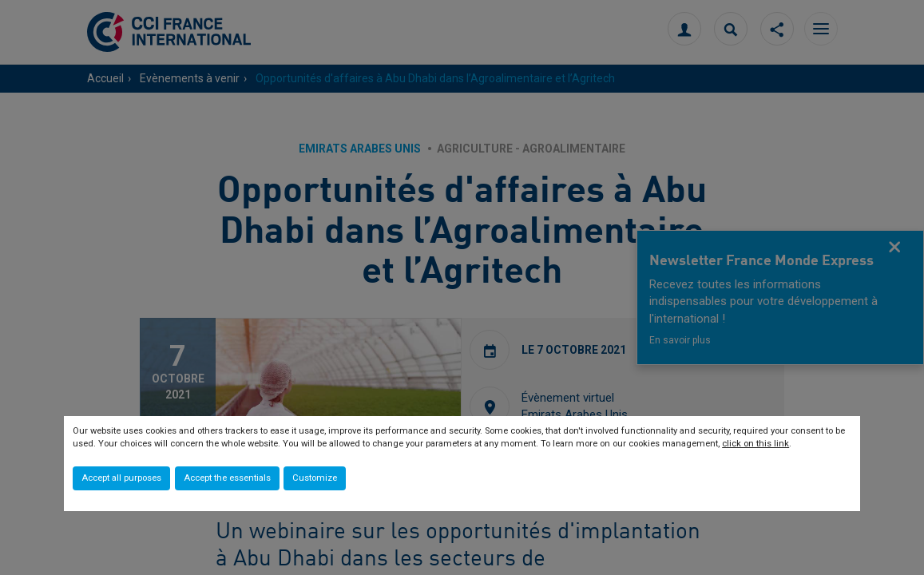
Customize (315, 478)
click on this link (755, 444)
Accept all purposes (121, 478)
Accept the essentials (227, 478)
